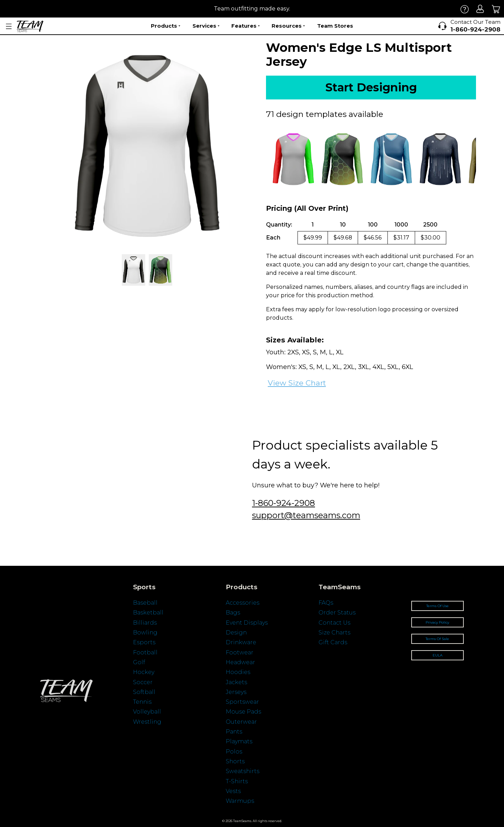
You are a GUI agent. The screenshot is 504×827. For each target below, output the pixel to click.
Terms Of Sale (437, 639)
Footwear (240, 652)
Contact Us (334, 623)
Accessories (243, 603)
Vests (233, 791)
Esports (144, 642)
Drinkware (241, 642)
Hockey (144, 672)
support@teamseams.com (306, 515)
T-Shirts (237, 781)
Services (206, 26)
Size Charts (334, 633)
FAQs (326, 603)
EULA (437, 655)
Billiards (145, 623)
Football (145, 652)
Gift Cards (333, 642)
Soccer (143, 682)
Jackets (236, 682)
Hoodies (238, 672)
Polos (234, 752)
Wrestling (147, 722)
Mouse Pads (243, 712)
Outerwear (241, 722)
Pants (234, 732)
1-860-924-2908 (283, 503)
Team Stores (335, 26)
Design (236, 633)
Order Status (337, 613)
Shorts (235, 761)
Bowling (145, 633)
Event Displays (247, 623)
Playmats (239, 741)
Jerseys (236, 692)
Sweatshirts (243, 771)
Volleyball (147, 712)
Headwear (240, 662)
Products (166, 26)
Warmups (240, 801)
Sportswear (242, 702)
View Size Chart (297, 383)
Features (246, 26)
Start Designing (371, 87)
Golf (139, 662)
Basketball (148, 613)
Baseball (145, 603)
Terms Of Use (437, 606)
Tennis (142, 702)
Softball (144, 692)
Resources (288, 26)
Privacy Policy (437, 622)
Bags (233, 613)
